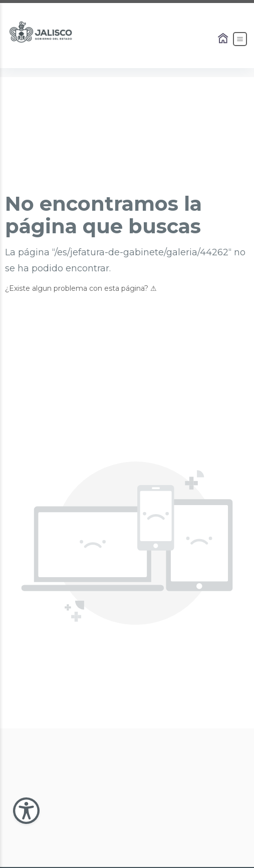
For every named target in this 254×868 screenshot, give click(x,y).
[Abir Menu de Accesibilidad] (26, 811)
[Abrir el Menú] (240, 39)
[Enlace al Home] (224, 39)
